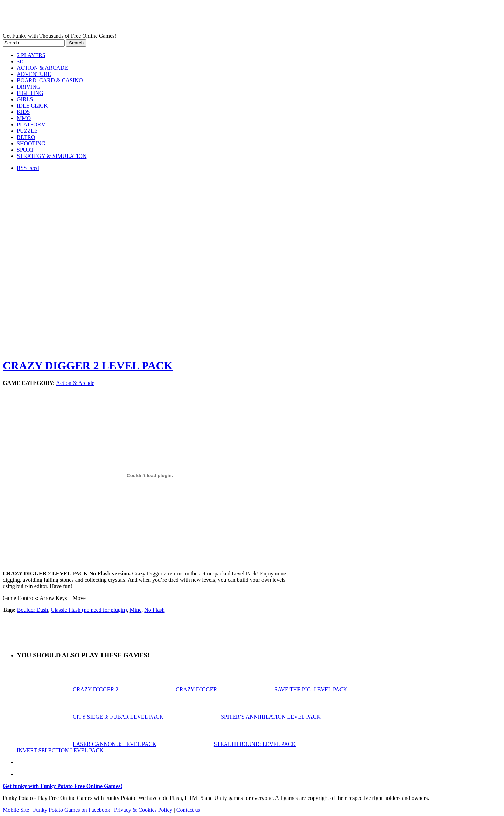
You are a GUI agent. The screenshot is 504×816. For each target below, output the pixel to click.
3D (20, 61)
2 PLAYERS (31, 55)
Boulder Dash (33, 610)
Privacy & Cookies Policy (144, 810)
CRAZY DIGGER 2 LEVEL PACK (88, 366)
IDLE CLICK (32, 106)
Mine (136, 610)
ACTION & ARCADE (42, 68)
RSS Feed (28, 168)
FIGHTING (30, 93)
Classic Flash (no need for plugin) (89, 610)
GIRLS (25, 99)
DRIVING (29, 87)
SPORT (25, 150)
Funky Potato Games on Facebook (72, 810)
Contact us (188, 810)
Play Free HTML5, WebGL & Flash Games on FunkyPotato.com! (122, 18)
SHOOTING (31, 143)
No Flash (154, 610)
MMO (24, 118)
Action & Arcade (75, 383)
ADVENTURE (34, 74)
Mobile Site (17, 810)
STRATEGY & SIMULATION (52, 156)
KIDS (23, 112)
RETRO (26, 137)
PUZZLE (27, 131)
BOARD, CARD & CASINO (50, 80)
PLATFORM (31, 125)
